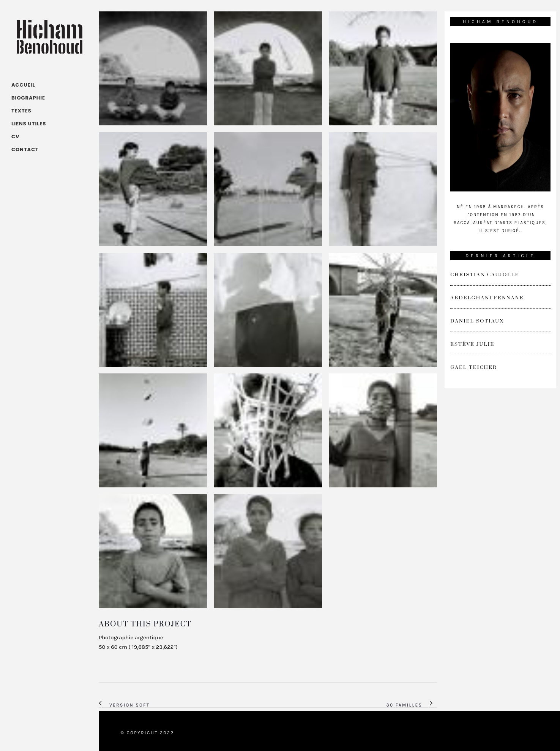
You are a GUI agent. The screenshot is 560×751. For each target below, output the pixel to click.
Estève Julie (472, 344)
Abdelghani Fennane (487, 298)
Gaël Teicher (474, 367)
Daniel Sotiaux (477, 321)
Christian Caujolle (485, 275)
